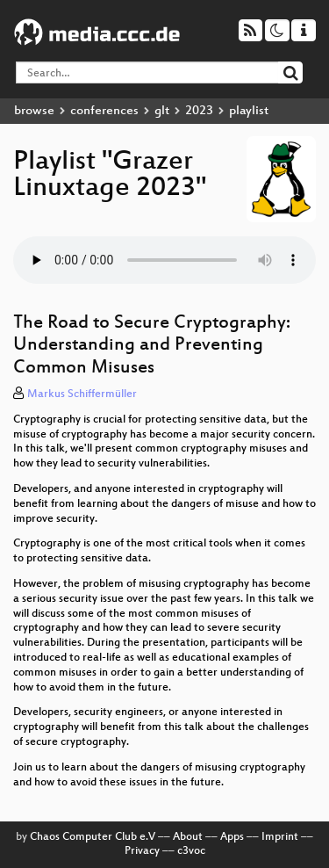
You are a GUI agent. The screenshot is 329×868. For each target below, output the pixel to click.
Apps (232, 837)
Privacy (142, 851)
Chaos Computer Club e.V (93, 837)
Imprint (280, 837)
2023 (199, 111)
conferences (104, 111)
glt (162, 111)
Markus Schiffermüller (82, 394)
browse (34, 111)
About (188, 837)
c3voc (191, 851)
